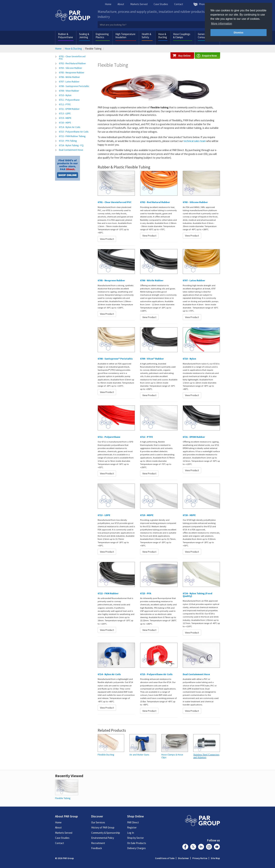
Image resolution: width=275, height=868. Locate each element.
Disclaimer (183, 858)
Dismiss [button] (238, 33)
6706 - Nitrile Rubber (69, 77)
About (121, 4)
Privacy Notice (200, 858)
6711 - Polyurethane (69, 100)
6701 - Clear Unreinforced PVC (72, 58)
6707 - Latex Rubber (69, 82)
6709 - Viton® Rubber (152, 359)
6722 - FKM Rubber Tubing (72, 136)
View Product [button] (107, 239)
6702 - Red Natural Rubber (72, 63)
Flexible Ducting (106, 755)
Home (108, 4)
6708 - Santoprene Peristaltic (74, 86)
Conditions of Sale (165, 858)
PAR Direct (133, 822)
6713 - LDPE (65, 113)
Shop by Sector (135, 838)
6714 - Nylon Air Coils (70, 127)
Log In (131, 833)
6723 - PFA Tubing (68, 141)
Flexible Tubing (63, 798)
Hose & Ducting (163, 36)
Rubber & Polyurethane (66, 36)
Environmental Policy (103, 838)
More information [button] (222, 24)
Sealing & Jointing (84, 36)
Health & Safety (146, 36)
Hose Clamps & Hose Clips (172, 756)
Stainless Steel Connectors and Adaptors (206, 756)
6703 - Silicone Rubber (71, 68)
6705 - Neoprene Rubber (72, 72)
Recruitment (98, 843)
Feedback (97, 848)
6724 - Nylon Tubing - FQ (71, 145)
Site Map (215, 858)
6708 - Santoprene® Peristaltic (115, 359)
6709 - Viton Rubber (69, 91)
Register (132, 827)
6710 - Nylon (65, 95)
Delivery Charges (136, 848)
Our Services (98, 822)
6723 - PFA (146, 593)
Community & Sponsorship (106, 833)
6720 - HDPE (65, 123)
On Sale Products (137, 843)
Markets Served (139, 4)
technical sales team (195, 141)
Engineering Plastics (102, 36)
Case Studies (161, 4)
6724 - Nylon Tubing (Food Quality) (197, 595)
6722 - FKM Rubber (108, 593)
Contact (179, 4)
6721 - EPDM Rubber (69, 109)
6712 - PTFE (65, 104)
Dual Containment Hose (71, 150)
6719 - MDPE (65, 118)
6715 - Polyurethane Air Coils (74, 132)
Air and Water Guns (139, 755)
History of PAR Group (103, 827)
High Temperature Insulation (125, 36)
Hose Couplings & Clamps (182, 36)
